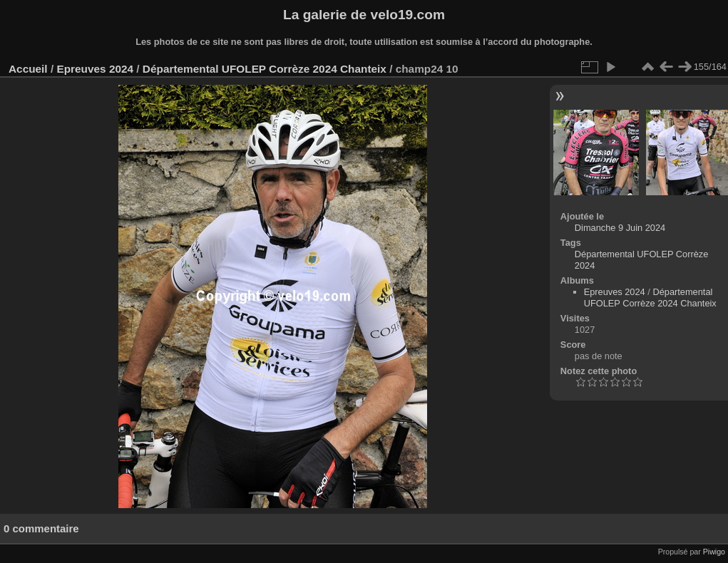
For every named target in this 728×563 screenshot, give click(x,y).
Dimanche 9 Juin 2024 (620, 228)
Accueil (28, 69)
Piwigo (714, 552)
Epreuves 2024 (95, 69)
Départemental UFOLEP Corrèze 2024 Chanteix (265, 69)
